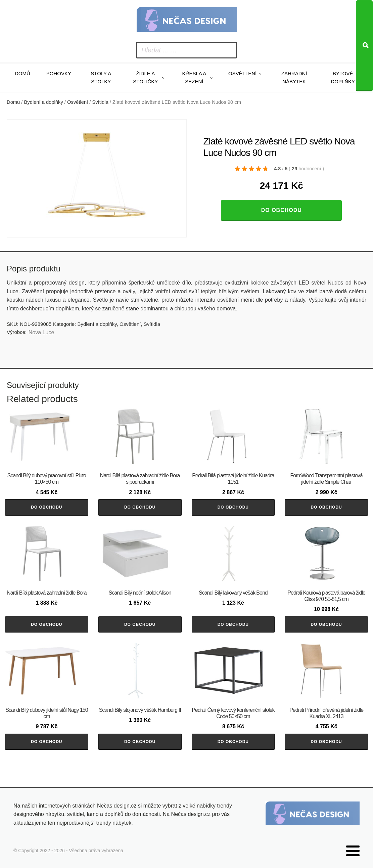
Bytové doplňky (343, 77)
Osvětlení (242, 73)
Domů (22, 73)
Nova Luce (41, 332)
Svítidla (100, 102)
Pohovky (59, 73)
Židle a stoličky (145, 77)
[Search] (364, 46)
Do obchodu (282, 210)
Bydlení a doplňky (44, 102)
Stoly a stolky (101, 77)
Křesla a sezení (194, 77)
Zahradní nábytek (294, 77)
